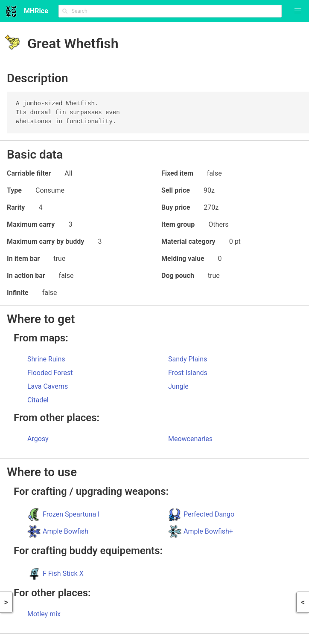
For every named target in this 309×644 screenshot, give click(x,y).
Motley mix (44, 614)
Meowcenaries (190, 439)
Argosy (38, 439)
